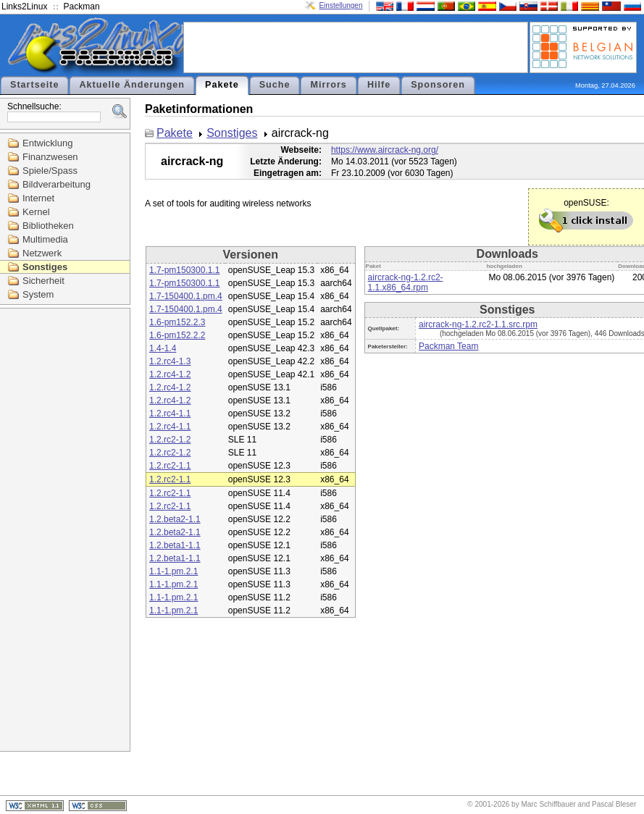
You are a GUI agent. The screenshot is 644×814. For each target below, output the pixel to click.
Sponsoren (438, 85)
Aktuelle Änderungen (132, 85)
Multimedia (45, 239)
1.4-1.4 (163, 348)
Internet (38, 198)
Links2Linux (24, 7)
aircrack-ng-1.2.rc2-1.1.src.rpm (478, 324)
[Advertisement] (356, 46)
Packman (82, 7)
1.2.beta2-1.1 (175, 519)
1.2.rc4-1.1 (170, 414)
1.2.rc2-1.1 (170, 466)
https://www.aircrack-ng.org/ (385, 150)
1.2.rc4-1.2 (170, 374)
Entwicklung (47, 143)
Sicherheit (43, 281)
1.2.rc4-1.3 (170, 361)
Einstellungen (340, 5)
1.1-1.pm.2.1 (173, 571)
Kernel (36, 212)
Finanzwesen (50, 157)
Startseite (34, 85)
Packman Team (448, 346)
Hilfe (379, 85)
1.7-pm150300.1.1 (184, 270)
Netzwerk (42, 253)
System (38, 294)
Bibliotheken (48, 226)
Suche (275, 85)
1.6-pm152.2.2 (177, 335)
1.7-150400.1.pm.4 (186, 296)
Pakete (222, 85)
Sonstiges (45, 267)
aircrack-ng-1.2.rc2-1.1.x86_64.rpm (406, 282)
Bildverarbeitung (57, 184)
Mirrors (328, 85)
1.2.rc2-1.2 (170, 440)
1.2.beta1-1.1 (175, 545)
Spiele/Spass (50, 171)
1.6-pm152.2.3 (177, 322)
